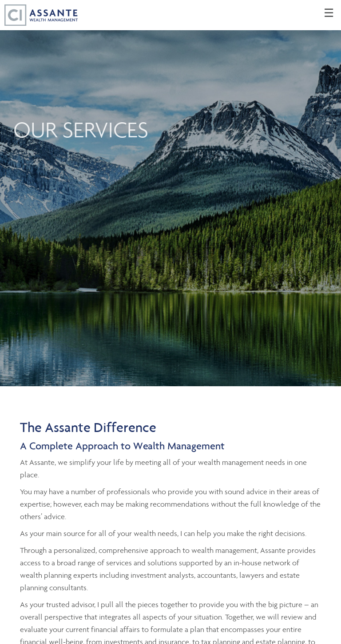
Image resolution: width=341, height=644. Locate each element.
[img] (170, 193)
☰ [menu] (329, 13)
